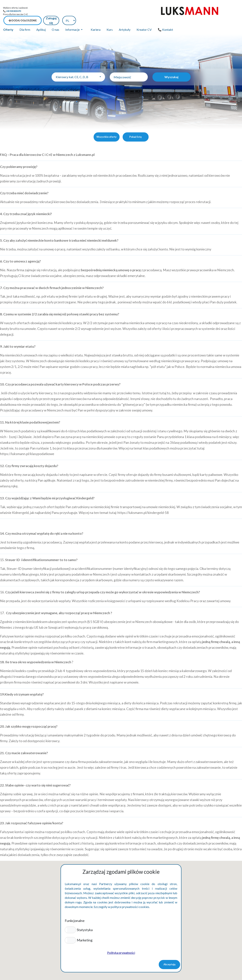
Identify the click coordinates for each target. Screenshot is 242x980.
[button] (70, 930)
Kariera (96, 20)
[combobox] (78, 68)
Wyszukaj (171, 68)
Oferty (8, 20)
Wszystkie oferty (106, 128)
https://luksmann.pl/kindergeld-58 (143, 503)
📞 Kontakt (165, 20)
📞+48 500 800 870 (12, 11)
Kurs (110, 20)
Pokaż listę (136, 128)
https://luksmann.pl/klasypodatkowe (27, 445)
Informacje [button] (73, 20)
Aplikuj (41, 20)
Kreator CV (144, 20)
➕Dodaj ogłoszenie (180, 11)
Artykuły (125, 20)
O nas (55, 20)
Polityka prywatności (121, 953)
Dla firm (25, 20)
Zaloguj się (208, 11)
